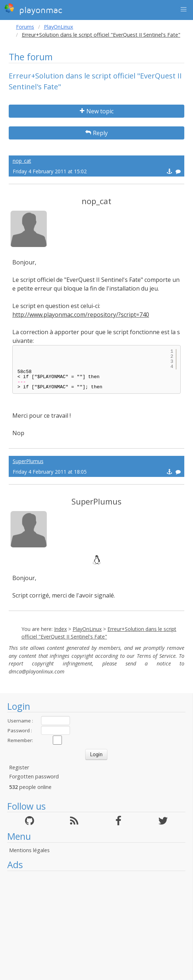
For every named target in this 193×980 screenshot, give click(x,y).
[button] (184, 9)
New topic (97, 111)
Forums (25, 27)
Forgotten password (34, 776)
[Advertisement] (96, 926)
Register (19, 767)
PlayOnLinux (59, 27)
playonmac (33, 9)
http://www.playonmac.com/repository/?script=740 (81, 315)
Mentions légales (29, 850)
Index (60, 629)
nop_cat (22, 161)
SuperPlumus (28, 461)
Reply (96, 133)
